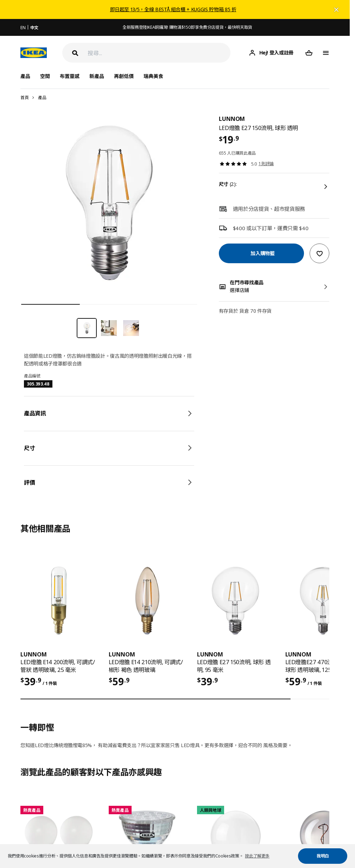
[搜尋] (159, 53)
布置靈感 (70, 76)
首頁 (24, 98)
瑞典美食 (153, 76)
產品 (42, 98)
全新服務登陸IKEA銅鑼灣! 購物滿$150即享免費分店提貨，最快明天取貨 (187, 27)
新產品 (97, 76)
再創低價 (124, 76)
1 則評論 (266, 164)
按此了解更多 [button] (257, 856)
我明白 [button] (323, 856)
